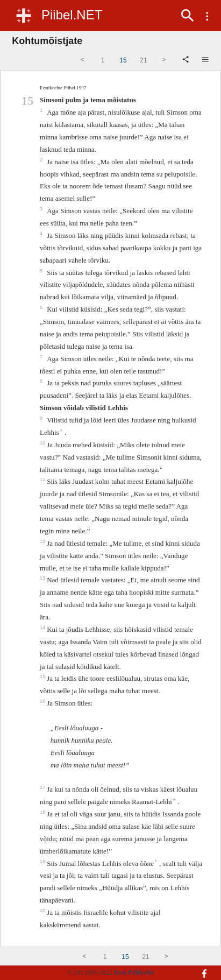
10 (43, 443)
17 (43, 787)
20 (43, 911)
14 (43, 628)
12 (43, 541)
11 (43, 480)
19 (43, 862)
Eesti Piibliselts (134, 972)
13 (43, 578)
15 (43, 676)
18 (43, 812)
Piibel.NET (72, 15)
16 (43, 701)
